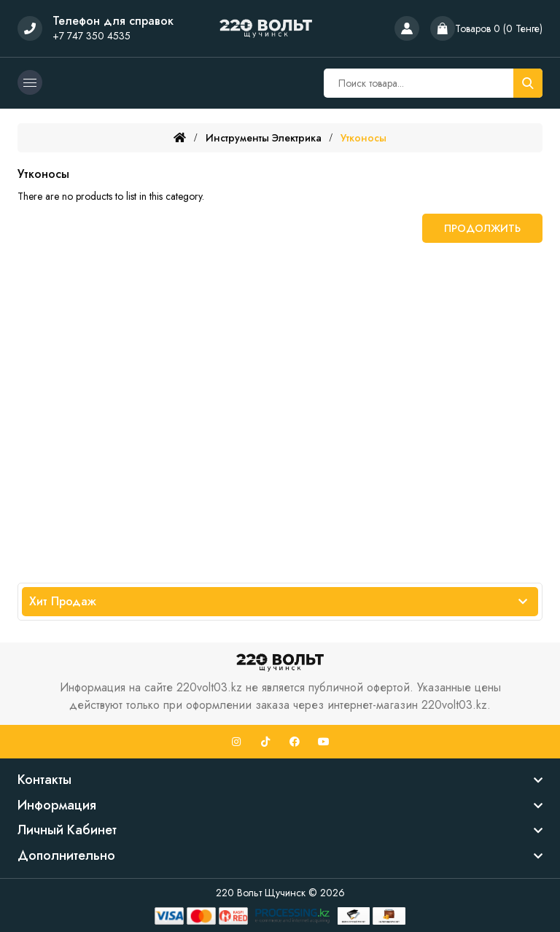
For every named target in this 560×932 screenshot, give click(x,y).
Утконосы (363, 138)
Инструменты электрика (264, 138)
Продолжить (482, 228)
